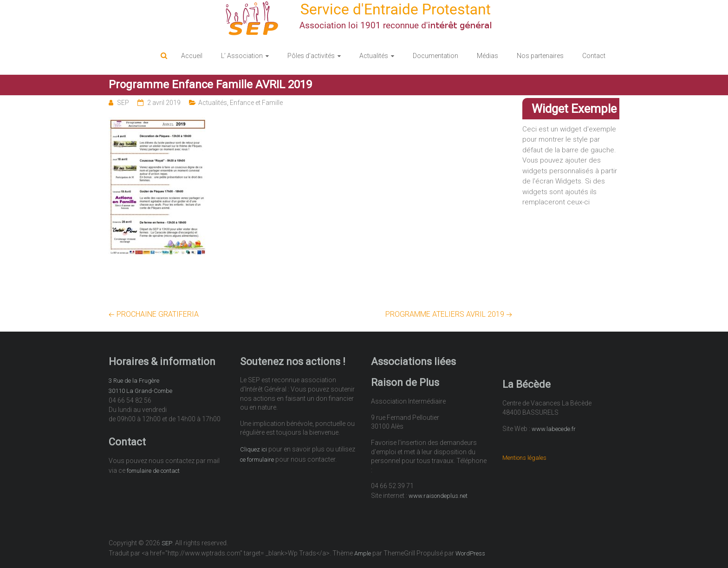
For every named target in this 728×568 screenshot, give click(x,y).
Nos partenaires (540, 56)
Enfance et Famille (256, 103)
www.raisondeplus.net (438, 496)
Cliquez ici (253, 449)
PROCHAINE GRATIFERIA (154, 314)
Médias (487, 56)
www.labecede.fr (554, 429)
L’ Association (242, 56)
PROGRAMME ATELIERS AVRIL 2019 (449, 314)
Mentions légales (524, 458)
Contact (594, 56)
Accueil (192, 56)
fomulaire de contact (153, 471)
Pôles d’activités (311, 56)
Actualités (374, 56)
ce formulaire (257, 460)
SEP (123, 103)
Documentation (435, 56)
